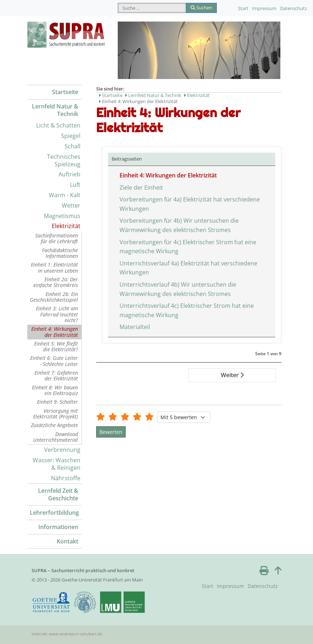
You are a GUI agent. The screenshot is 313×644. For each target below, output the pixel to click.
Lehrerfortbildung (54, 513)
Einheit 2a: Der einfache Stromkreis (56, 282)
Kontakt (67, 541)
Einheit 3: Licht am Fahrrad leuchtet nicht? (57, 314)
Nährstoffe (66, 478)
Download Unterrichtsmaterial (55, 437)
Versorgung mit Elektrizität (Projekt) (55, 414)
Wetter (71, 205)
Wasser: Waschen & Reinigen (57, 464)
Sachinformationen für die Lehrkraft (57, 238)
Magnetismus (62, 216)
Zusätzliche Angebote (54, 425)
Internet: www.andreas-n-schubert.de (67, 634)
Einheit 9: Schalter (57, 402)
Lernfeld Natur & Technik (55, 110)
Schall (73, 146)
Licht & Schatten (58, 125)
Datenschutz (293, 8)
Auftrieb (69, 174)
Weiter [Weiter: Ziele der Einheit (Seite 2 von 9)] (232, 375)
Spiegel (71, 136)
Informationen (58, 527)
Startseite (65, 92)
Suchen (201, 8)
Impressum (264, 8)
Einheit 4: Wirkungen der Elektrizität (55, 332)
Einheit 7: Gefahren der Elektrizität (56, 376)
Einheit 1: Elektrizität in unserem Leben (54, 267)
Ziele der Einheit (141, 187)
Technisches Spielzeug (64, 160)
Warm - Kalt (65, 195)
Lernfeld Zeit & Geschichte (58, 494)
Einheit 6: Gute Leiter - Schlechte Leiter (54, 361)
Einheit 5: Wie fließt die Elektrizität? (56, 346)
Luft (75, 185)
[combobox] (152, 8)
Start (243, 8)
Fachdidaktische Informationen (60, 253)
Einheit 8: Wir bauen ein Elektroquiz (55, 390)
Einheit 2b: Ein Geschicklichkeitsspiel (54, 297)
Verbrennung (62, 450)
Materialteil (135, 327)
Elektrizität (66, 226)
